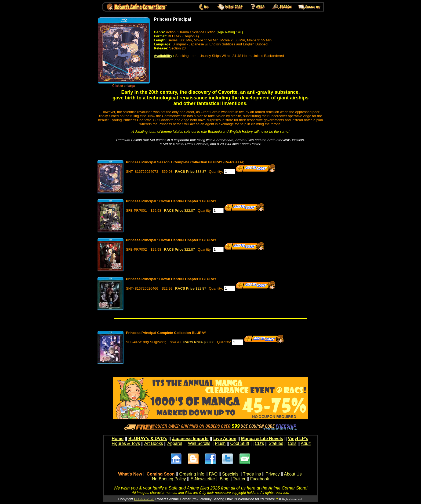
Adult (306, 443)
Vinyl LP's (298, 439)
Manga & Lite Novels (262, 439)
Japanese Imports (190, 439)
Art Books (154, 443)
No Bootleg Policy (169, 479)
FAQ (213, 474)
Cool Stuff (239, 443)
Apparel (175, 443)
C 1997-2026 (144, 499)
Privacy (273, 474)
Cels (292, 443)
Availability (163, 56)
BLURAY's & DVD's (148, 439)
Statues (276, 443)
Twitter (239, 479)
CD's (259, 443)
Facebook (260, 479)
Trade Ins (252, 474)
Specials (230, 474)
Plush (220, 443)
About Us (293, 474)
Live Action (225, 439)
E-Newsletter (203, 479)
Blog (224, 479)
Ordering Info (192, 474)
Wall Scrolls (199, 443)
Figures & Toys (126, 443)
